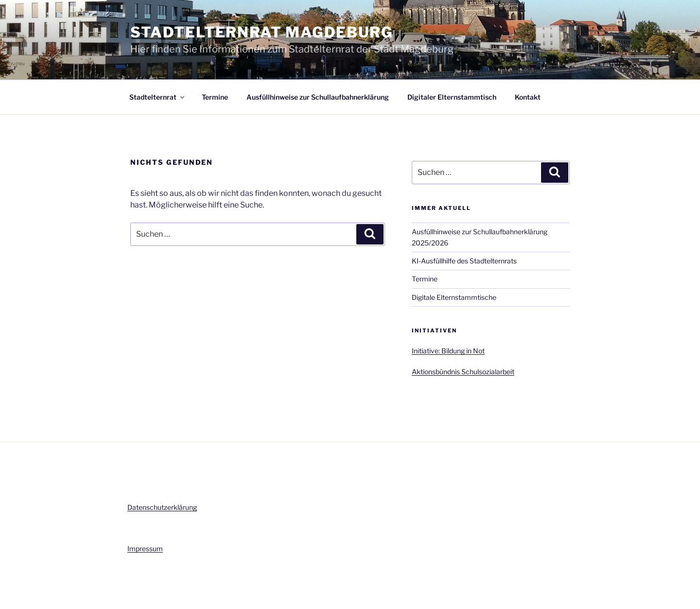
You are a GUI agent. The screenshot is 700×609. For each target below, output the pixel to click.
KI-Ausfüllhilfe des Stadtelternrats (464, 261)
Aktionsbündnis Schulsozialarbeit (463, 372)
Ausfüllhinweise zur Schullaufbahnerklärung (318, 97)
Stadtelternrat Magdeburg (262, 32)
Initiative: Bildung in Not (448, 351)
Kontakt (528, 97)
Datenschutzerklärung (162, 507)
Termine (215, 97)
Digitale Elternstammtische (454, 297)
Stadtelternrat (157, 97)
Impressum (145, 548)
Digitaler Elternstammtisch (452, 97)
